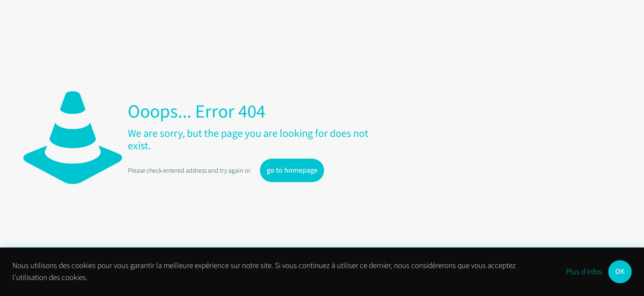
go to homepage (292, 170)
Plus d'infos (584, 272)
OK (620, 272)
